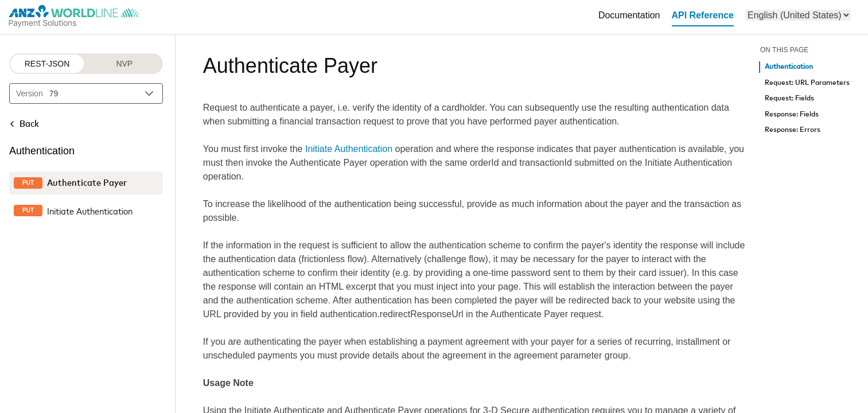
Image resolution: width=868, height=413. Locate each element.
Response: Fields (792, 114)
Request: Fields (789, 98)
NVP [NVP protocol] (124, 64)
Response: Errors (793, 130)
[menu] (798, 15)
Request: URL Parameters (807, 83)
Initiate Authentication (349, 149)
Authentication (789, 67)
